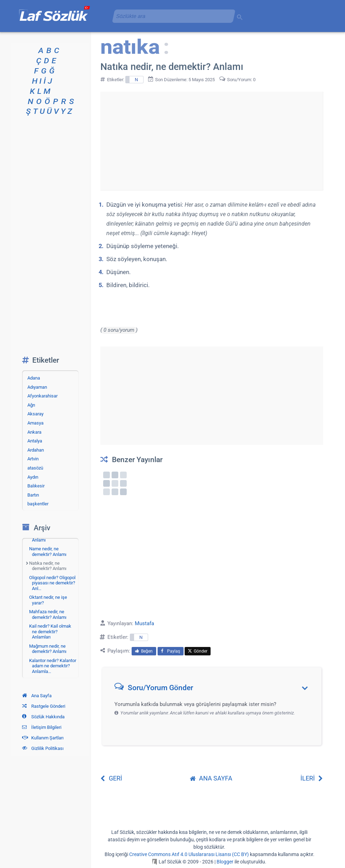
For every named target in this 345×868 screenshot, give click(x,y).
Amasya (35, 423)
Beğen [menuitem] (144, 651)
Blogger (225, 862)
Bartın (33, 495)
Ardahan (36, 450)
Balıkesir (36, 486)
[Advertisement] (212, 141)
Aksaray (35, 414)
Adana (34, 378)
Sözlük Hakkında (43, 717)
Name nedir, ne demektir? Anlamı (48, 552)
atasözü (35, 468)
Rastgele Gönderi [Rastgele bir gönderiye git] (44, 706)
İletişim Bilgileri (42, 727)
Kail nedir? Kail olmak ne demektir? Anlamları (50, 631)
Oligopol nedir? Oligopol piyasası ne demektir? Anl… (52, 583)
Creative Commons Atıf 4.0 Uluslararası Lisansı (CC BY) (189, 854)
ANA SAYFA (211, 778)
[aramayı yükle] (171, 16)
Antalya (35, 441)
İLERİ (312, 778)
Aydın (33, 477)
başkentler (38, 504)
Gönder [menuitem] (198, 651)
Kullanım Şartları (43, 738)
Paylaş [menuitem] (171, 651)
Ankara (34, 432)
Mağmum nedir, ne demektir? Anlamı (48, 649)
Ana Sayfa (37, 696)
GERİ (111, 778)
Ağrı (31, 405)
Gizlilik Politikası (43, 748)
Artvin (33, 459)
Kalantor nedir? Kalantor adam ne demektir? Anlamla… (53, 666)
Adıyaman (37, 387)
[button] (214, 689)
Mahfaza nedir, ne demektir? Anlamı (48, 614)
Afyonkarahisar (42, 396)
